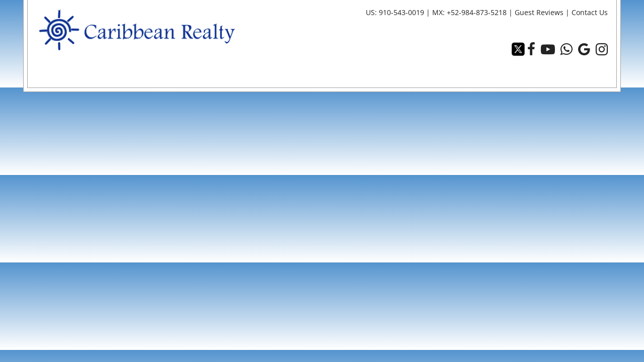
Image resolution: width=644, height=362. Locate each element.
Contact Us (590, 12)
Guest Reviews (540, 12)
